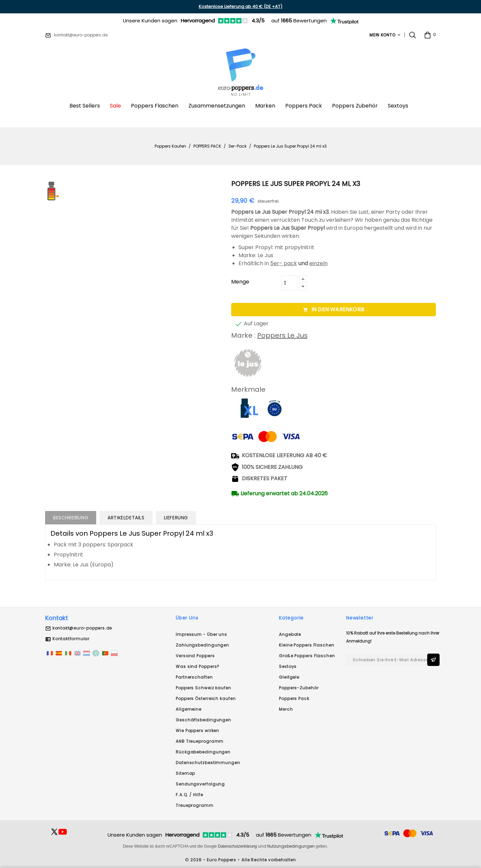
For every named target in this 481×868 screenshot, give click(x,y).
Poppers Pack (294, 699)
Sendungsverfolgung (200, 784)
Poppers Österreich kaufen (206, 699)
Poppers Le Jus (282, 335)
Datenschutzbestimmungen (208, 763)
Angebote (290, 634)
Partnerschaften (194, 677)
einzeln (318, 263)
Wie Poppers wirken (197, 731)
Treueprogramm (195, 805)
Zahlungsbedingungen (202, 645)
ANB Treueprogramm (200, 741)
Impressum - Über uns (201, 634)
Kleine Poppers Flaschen (307, 645)
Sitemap (185, 773)
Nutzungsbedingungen (291, 846)
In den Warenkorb (334, 309)
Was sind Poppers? (198, 666)
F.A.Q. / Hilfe (189, 795)
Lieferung (176, 518)
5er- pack (284, 263)
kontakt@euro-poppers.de (82, 628)
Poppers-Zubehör (299, 688)
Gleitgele (289, 677)
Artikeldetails (126, 518)
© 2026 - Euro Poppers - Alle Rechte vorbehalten (240, 860)
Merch (286, 709)
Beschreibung (71, 518)
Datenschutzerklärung (237, 846)
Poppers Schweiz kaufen (203, 688)
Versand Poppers (195, 656)
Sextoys (288, 666)
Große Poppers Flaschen (307, 656)
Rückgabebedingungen (203, 752)
